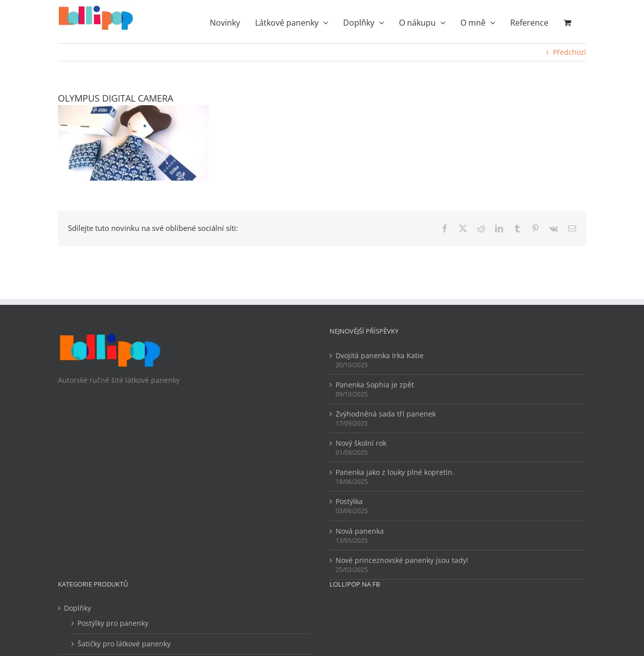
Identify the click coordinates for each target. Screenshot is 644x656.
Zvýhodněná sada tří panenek (386, 414)
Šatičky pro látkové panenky (124, 644)
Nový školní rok (361, 443)
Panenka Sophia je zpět (375, 385)
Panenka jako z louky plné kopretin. (395, 472)
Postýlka (349, 501)
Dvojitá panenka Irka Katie (380, 355)
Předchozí (570, 52)
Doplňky (77, 608)
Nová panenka (360, 531)
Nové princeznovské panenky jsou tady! (402, 560)
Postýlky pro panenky (113, 623)
